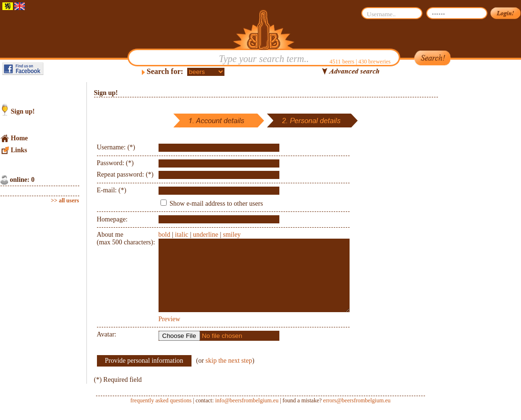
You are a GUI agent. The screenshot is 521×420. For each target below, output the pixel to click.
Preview (170, 333)
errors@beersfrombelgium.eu (357, 415)
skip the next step (229, 375)
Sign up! (23, 111)
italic (181, 235)
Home (20, 138)
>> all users (65, 200)
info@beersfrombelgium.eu (247, 415)
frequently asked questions (161, 415)
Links (19, 150)
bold (165, 235)
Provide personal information (144, 375)
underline (206, 235)
